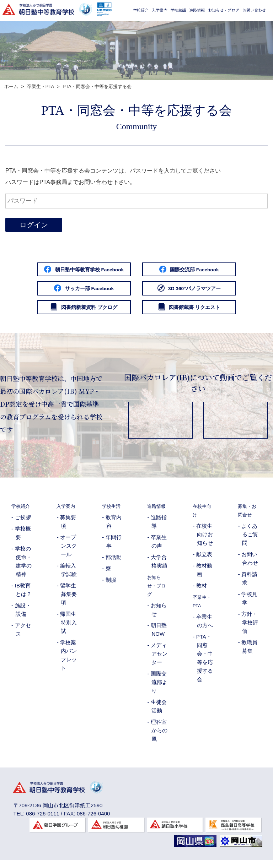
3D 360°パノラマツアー (201, 291)
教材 (202, 590)
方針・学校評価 (250, 627)
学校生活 (178, 31)
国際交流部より (159, 687)
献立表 (204, 559)
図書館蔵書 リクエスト (201, 311)
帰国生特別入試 (68, 627)
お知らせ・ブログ (224, 31)
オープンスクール (68, 551)
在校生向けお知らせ (205, 539)
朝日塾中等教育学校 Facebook (71, 270)
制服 (111, 585)
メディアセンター (159, 659)
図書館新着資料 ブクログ (71, 311)
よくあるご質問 (250, 539)
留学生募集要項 (68, 599)
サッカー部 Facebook (71, 291)
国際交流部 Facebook (202, 270)
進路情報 (197, 31)
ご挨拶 (23, 522)
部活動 (114, 562)
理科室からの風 (159, 735)
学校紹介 (141, 31)
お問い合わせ (254, 31)
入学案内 (160, 31)
